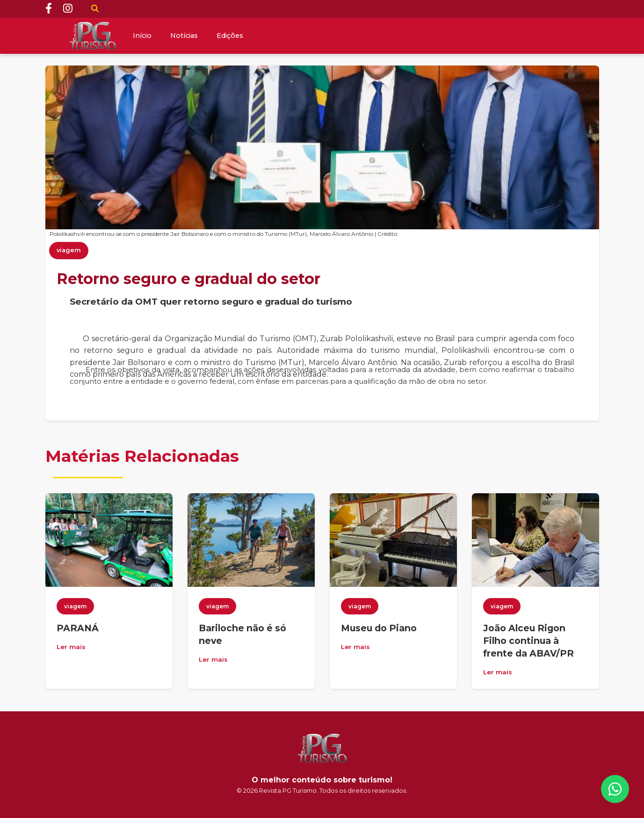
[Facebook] (49, 9)
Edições (230, 36)
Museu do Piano (379, 628)
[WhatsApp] (615, 789)
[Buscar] (95, 9)
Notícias (184, 36)
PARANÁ (78, 628)
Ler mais (71, 647)
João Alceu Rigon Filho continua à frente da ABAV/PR (528, 641)
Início (142, 36)
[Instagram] (68, 9)
